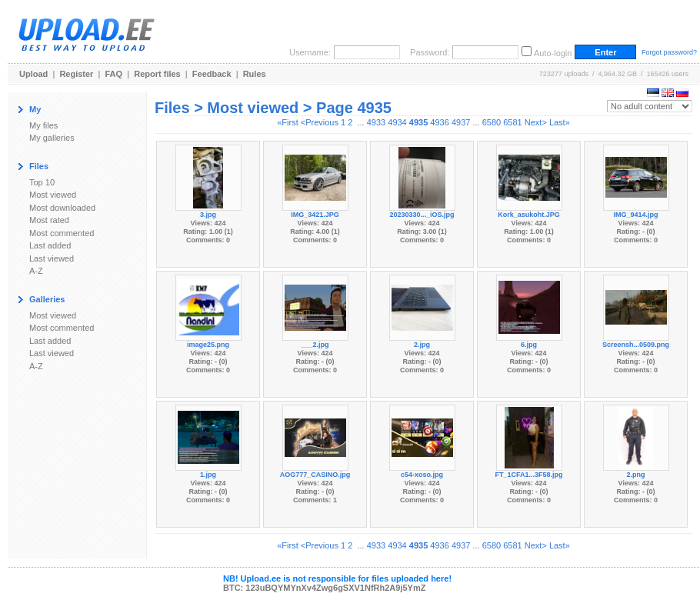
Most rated (49, 220)
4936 (439, 122)
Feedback (212, 74)
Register (76, 74)
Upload (33, 74)
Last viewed (52, 258)
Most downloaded (62, 208)
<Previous (320, 122)
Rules (255, 74)
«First (288, 122)
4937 (461, 122)
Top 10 (42, 182)
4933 (376, 122)
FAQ (114, 74)
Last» (560, 122)
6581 (512, 122)
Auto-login (553, 53)
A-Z (36, 271)
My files (43, 125)
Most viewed (53, 195)
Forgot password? (669, 52)
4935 (418, 122)
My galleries (52, 138)
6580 (492, 122)
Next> (536, 122)
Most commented (62, 233)
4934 (397, 122)
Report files (157, 74)
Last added (50, 245)
